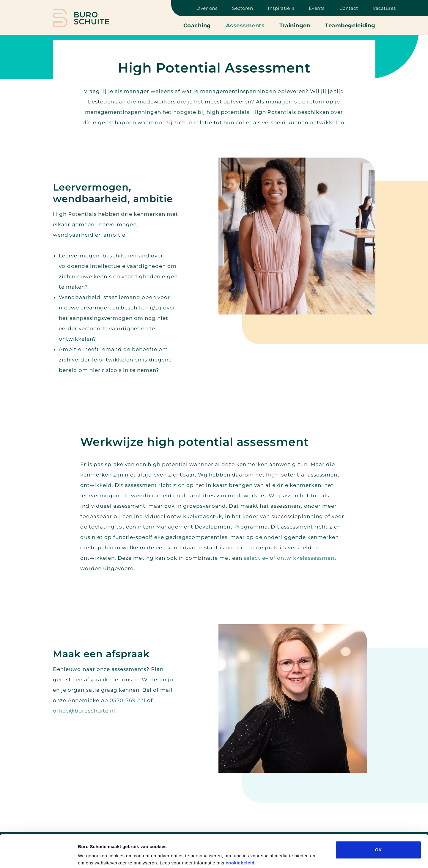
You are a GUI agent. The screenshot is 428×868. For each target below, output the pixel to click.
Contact (349, 8)
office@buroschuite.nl (84, 711)
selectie (255, 558)
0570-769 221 (128, 700)
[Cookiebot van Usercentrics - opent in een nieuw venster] (38, 856)
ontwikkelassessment (307, 558)
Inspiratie (279, 8)
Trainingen (295, 26)
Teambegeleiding (350, 26)
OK (379, 819)
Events (317, 8)
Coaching (197, 26)
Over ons (207, 8)
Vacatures (384, 8)
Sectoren (243, 8)
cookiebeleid (240, 832)
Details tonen (321, 856)
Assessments (245, 26)
